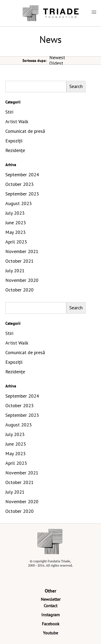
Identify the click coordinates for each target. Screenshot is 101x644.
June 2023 (16, 223)
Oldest (56, 63)
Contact (50, 606)
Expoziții (14, 141)
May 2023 (15, 232)
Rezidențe (15, 150)
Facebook (51, 624)
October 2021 (19, 261)
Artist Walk (17, 121)
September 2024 (22, 175)
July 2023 (15, 213)
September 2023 (22, 194)
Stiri (9, 112)
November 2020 (22, 280)
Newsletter (51, 599)
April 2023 (16, 242)
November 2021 (22, 251)
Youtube (50, 633)
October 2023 (19, 184)
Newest (57, 57)
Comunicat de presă (25, 131)
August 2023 (19, 203)
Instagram (50, 615)
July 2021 (15, 271)
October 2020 (19, 290)
